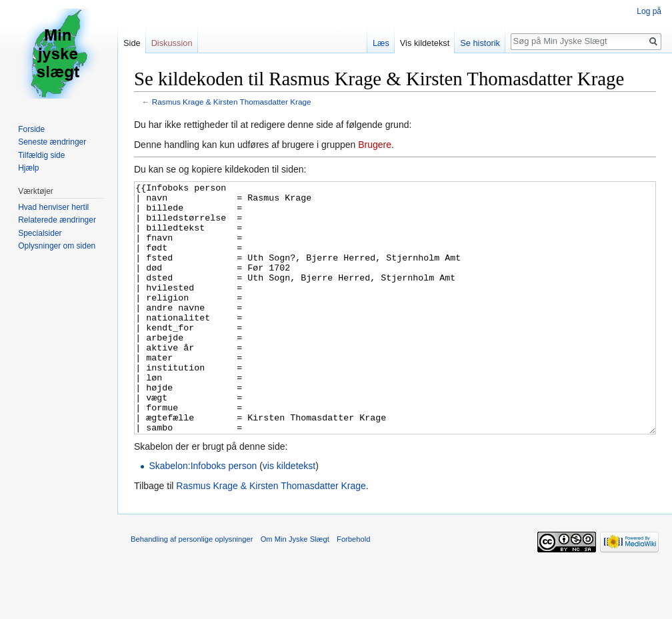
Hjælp (28, 168)
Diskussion (172, 43)
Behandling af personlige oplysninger (192, 589)
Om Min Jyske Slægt (295, 589)
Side (132, 43)
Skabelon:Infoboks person (203, 516)
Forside (31, 129)
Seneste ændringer (52, 142)
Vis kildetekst (425, 43)
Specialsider (40, 233)
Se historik (480, 43)
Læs (381, 43)
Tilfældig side (41, 155)
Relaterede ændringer (57, 220)
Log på (649, 11)
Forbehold (353, 589)
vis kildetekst (289, 516)
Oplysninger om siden (57, 246)
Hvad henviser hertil (53, 207)
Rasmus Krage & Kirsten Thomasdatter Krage (232, 102)
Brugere (375, 145)
